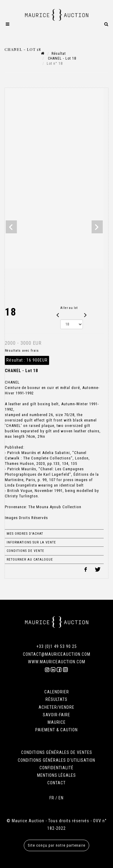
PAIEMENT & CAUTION (56, 730)
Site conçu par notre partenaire (56, 845)
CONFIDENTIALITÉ (56, 768)
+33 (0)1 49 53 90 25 (57, 646)
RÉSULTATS (56, 699)
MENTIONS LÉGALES (56, 775)
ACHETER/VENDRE (56, 707)
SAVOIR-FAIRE (56, 715)
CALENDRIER (57, 692)
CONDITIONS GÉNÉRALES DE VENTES (57, 752)
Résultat (59, 54)
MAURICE (57, 722)
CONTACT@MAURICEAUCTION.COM (57, 654)
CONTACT (56, 783)
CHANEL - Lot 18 (61, 58)
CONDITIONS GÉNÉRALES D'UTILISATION (56, 760)
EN (61, 798)
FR (52, 798)
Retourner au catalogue (30, 560)
